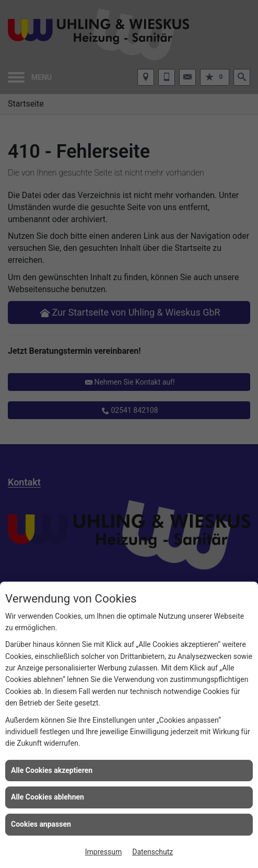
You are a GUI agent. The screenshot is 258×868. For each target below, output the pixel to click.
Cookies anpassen (41, 824)
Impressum (103, 852)
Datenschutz (153, 852)
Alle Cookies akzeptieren (52, 770)
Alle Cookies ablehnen (48, 797)
